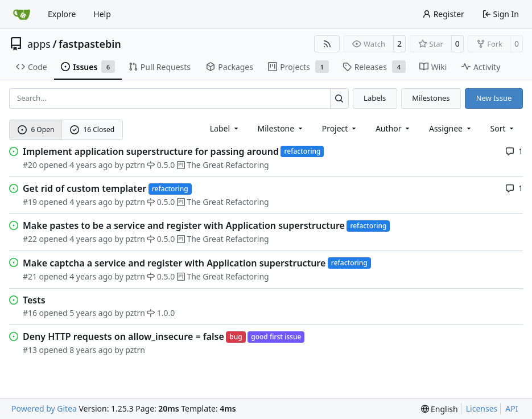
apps (39, 44)
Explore (62, 14)
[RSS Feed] (327, 44)
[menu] (503, 128)
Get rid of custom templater (84, 188)
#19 (30, 202)
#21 (30, 276)
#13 (30, 350)
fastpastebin (90, 44)
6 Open (36, 130)
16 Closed (92, 130)
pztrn (135, 165)
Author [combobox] (393, 128)
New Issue (494, 98)
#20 (30, 165)
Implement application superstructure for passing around (151, 151)
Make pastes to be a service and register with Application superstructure (184, 225)
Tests (34, 300)
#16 (30, 313)
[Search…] (339, 98)
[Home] (22, 14)
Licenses (482, 408)
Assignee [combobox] (451, 128)
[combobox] (225, 128)
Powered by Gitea (44, 408)
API (512, 408)
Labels (375, 98)
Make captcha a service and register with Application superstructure (174, 263)
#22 (30, 239)
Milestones (431, 98)
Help (102, 14)
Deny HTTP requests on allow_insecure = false (123, 336)
